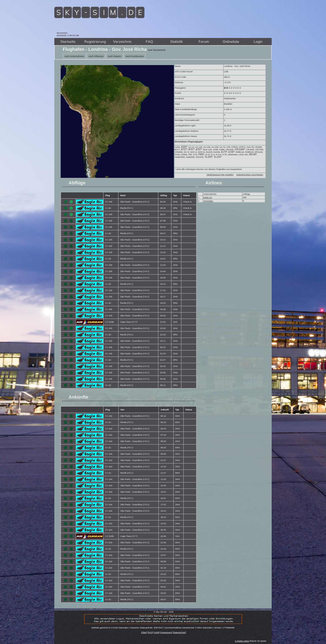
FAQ (150, 632)
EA (107, 202)
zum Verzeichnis (157, 50)
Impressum (166, 632)
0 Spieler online (242, 641)
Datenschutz (179, 632)
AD (107, 322)
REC (130, 208)
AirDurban (208, 201)
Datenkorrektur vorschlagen (250, 175)
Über (144, 632)
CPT (135, 322)
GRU (146, 202)
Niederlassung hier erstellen (220, 175)
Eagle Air (208, 197)
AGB (157, 632)
